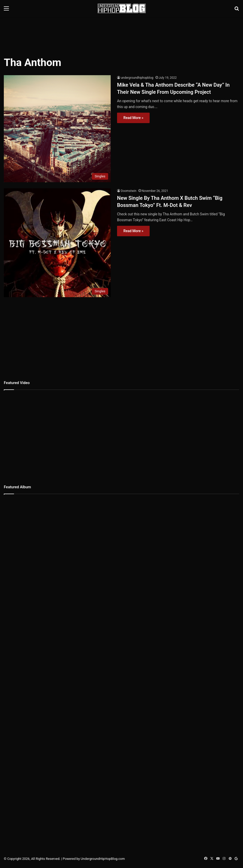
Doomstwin (129, 191)
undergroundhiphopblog (137, 78)
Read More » (133, 118)
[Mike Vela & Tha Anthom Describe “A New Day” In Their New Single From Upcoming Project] (57, 129)
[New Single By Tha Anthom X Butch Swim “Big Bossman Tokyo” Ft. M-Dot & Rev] (57, 243)
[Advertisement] (122, 33)
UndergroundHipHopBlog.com (103, 859)
